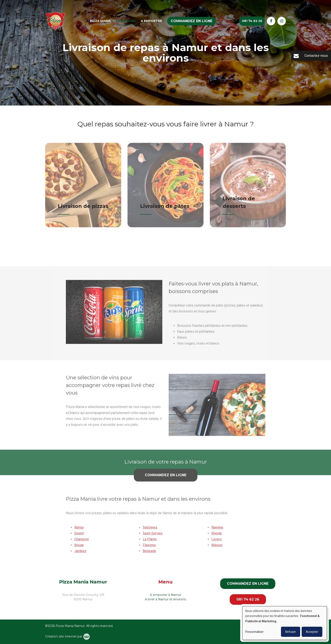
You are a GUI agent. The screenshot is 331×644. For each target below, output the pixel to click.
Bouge (79, 547)
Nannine (217, 529)
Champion (82, 541)
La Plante (150, 541)
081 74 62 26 (248, 599)
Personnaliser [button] (254, 632)
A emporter (151, 21)
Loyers (216, 541)
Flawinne (149, 547)
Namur (79, 529)
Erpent (79, 535)
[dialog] (285, 623)
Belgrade (149, 553)
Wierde (217, 535)
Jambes (80, 553)
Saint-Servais (153, 535)
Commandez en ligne (192, 21)
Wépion (217, 547)
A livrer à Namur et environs (165, 599)
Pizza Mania (100, 21)
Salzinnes (150, 529)
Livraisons (126, 21)
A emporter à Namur (165, 595)
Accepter (312, 632)
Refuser (291, 632)
